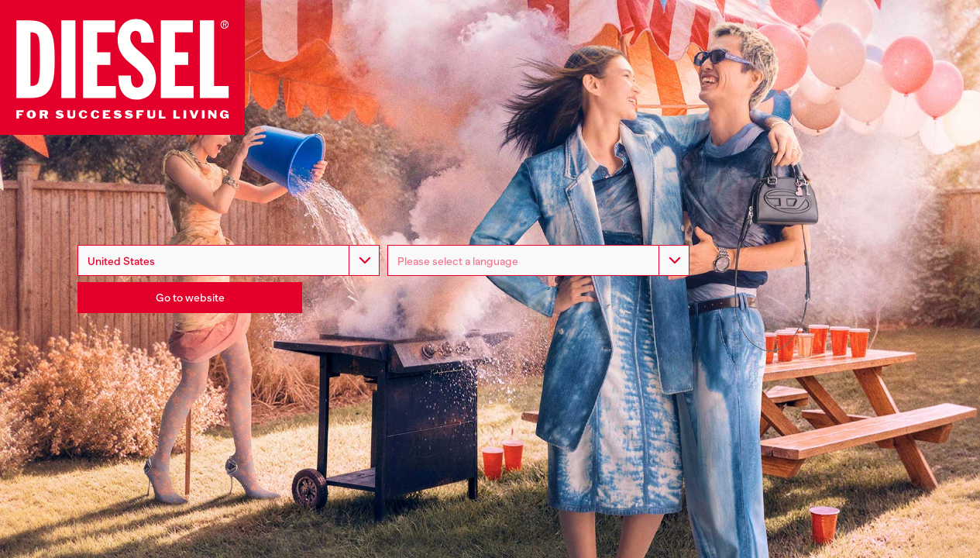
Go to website (190, 298)
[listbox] (538, 260)
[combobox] (229, 260)
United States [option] (121, 261)
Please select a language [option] (458, 261)
